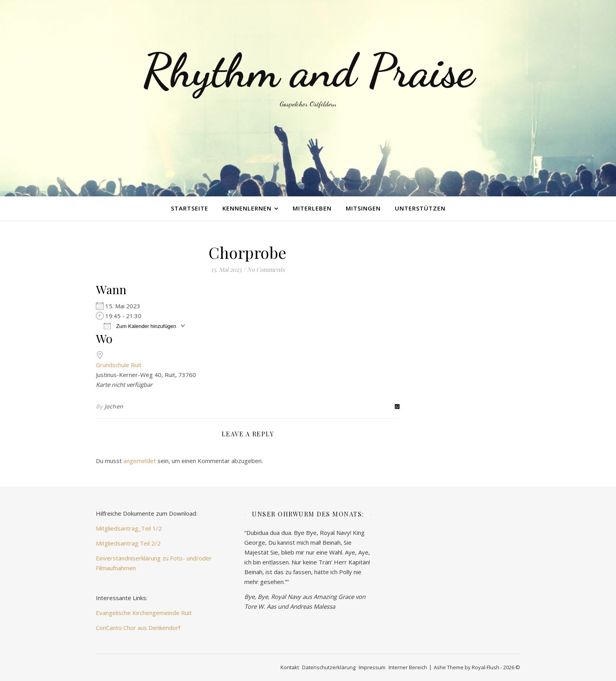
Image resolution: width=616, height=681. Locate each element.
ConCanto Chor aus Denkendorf (138, 628)
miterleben (312, 208)
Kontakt (290, 667)
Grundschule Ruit (119, 365)
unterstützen (420, 208)
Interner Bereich (408, 667)
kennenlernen (247, 208)
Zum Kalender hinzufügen (140, 326)
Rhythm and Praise (308, 71)
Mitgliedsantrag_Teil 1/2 (129, 528)
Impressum (372, 667)
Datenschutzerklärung (329, 667)
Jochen (114, 406)
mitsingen (363, 208)
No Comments (266, 269)
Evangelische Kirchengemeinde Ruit (144, 613)
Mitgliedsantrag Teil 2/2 (128, 543)
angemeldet (140, 461)
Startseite (190, 208)
